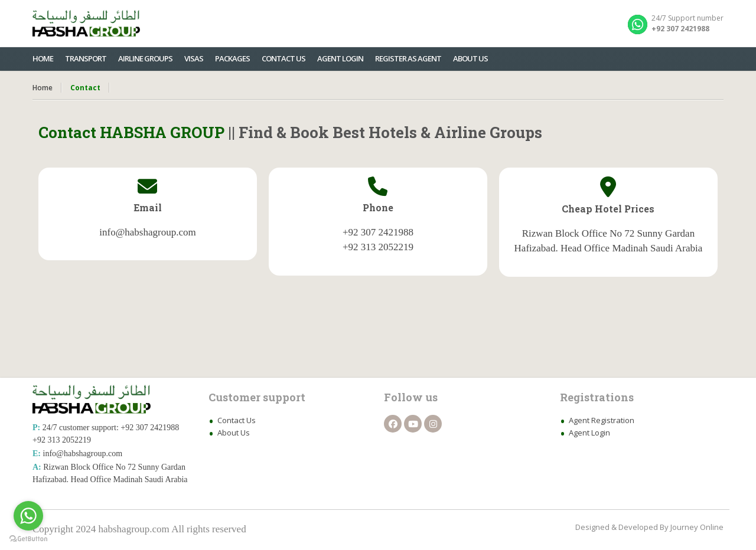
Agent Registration (602, 420)
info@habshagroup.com (83, 454)
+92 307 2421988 (150, 428)
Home (43, 88)
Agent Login (589, 433)
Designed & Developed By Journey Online (649, 527)
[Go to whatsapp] (28, 516)
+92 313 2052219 (62, 440)
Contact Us (237, 420)
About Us (234, 433)
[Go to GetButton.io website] (28, 538)
